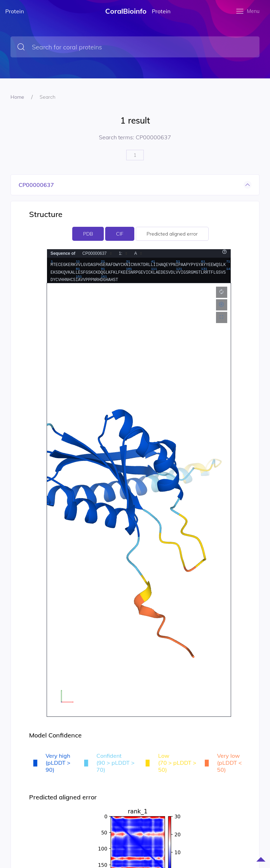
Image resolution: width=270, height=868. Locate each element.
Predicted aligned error (172, 234)
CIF (120, 234)
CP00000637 (36, 185)
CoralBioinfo (126, 11)
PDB (88, 234)
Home (17, 97)
